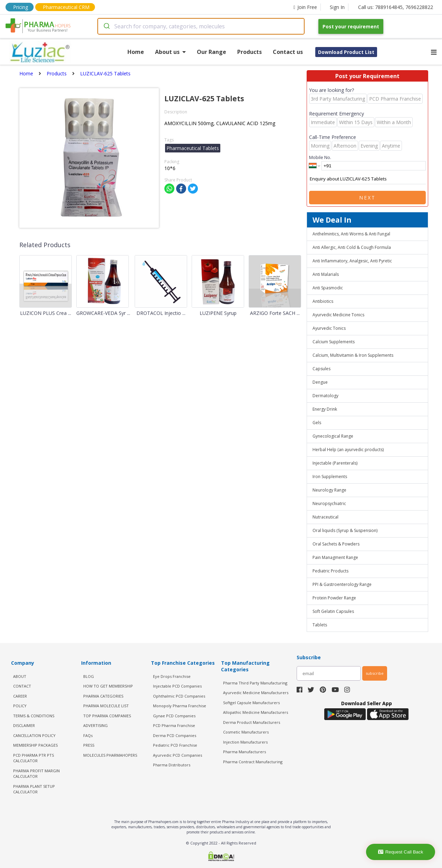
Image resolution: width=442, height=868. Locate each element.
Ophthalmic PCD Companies (179, 696)
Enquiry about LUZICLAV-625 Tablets (367, 179)
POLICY (20, 706)
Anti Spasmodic (328, 288)
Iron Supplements (330, 477)
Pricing (21, 7)
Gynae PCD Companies (174, 716)
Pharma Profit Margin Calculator (36, 774)
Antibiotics (323, 301)
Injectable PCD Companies (177, 686)
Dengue (320, 382)
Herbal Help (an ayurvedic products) (348, 450)
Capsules (321, 369)
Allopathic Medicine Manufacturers (256, 712)
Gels (317, 423)
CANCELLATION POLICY (34, 735)
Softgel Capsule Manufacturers (251, 703)
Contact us (288, 52)
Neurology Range (329, 490)
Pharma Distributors (172, 765)
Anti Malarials (326, 274)
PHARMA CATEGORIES (103, 696)
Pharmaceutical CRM (66, 7)
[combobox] (201, 26)
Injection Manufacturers (245, 742)
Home (136, 52)
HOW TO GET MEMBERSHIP (108, 686)
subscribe (375, 673)
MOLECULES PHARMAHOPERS (110, 755)
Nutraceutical (325, 517)
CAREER (20, 696)
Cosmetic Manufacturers (246, 732)
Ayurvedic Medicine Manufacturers (256, 693)
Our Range (212, 52)
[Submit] (106, 26)
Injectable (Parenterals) (335, 463)
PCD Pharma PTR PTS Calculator (33, 758)
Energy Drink (325, 409)
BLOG (89, 676)
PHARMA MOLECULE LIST (106, 706)
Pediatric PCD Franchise (175, 745)
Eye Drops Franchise (172, 676)
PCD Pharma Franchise (174, 725)
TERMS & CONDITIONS (34, 716)
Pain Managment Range (335, 557)
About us (170, 52)
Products (249, 52)
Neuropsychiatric (329, 503)
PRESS (89, 745)
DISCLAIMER (24, 725)
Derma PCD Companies (175, 735)
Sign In (337, 7)
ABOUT (20, 676)
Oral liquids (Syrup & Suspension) (345, 530)
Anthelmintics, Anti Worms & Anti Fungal (351, 234)
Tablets (320, 625)
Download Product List (346, 52)
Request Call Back (401, 852)
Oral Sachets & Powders (336, 544)
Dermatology (325, 396)
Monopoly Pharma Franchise (180, 706)
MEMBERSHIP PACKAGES (35, 745)
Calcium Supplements (334, 342)
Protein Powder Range (334, 598)
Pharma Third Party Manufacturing (255, 683)
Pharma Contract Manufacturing (253, 762)
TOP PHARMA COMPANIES (107, 716)
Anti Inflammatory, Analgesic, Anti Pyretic (352, 261)
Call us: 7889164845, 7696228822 (396, 7)
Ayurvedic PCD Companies (177, 755)
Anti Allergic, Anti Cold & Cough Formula (352, 247)
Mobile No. (320, 157)
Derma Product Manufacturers (252, 722)
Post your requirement (351, 26)
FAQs (88, 735)
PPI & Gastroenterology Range (342, 584)
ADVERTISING (95, 725)
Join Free (305, 7)
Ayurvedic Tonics (329, 328)
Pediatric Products (330, 571)
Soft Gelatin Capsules (333, 611)
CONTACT (22, 686)
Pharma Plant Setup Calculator (34, 789)
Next (367, 198)
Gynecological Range (333, 436)
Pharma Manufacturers (244, 752)
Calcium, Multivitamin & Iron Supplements (353, 355)
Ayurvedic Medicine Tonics (338, 315)
